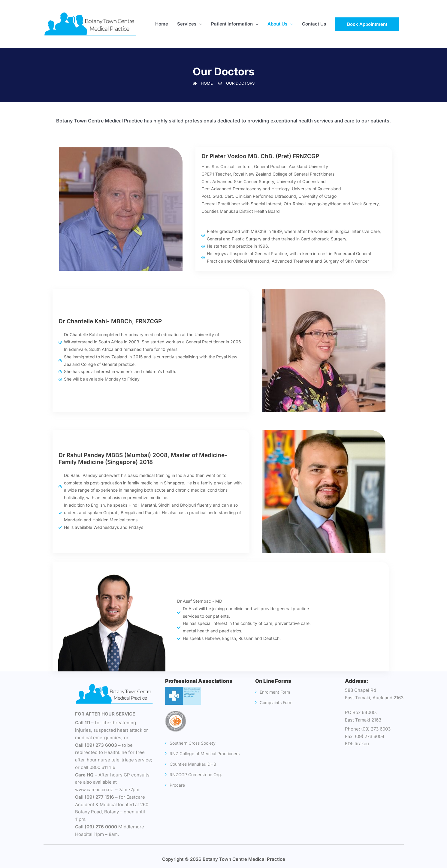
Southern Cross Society (196, 743)
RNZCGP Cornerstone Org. (199, 785)
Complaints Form (279, 702)
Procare (179, 796)
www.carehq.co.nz (95, 790)
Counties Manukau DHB (196, 775)
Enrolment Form (278, 692)
